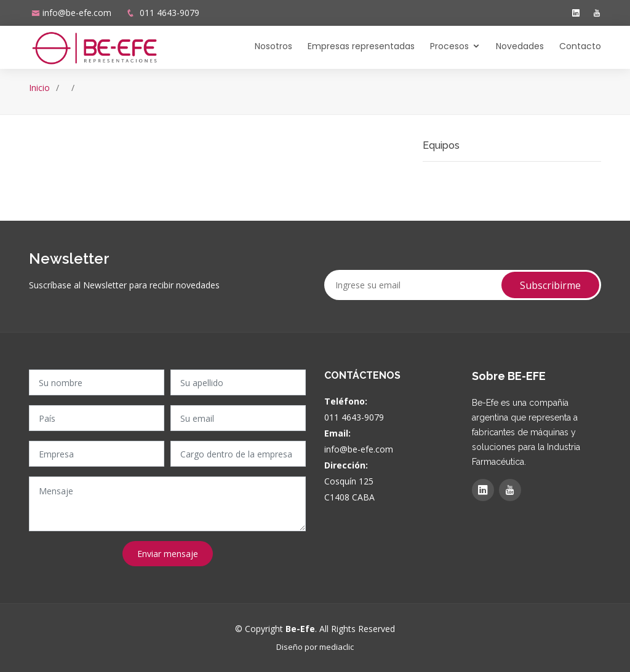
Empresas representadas (361, 46)
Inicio (39, 88)
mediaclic (337, 647)
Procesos (449, 46)
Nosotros (273, 46)
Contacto (580, 46)
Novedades (520, 46)
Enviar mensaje (168, 554)
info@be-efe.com (77, 13)
